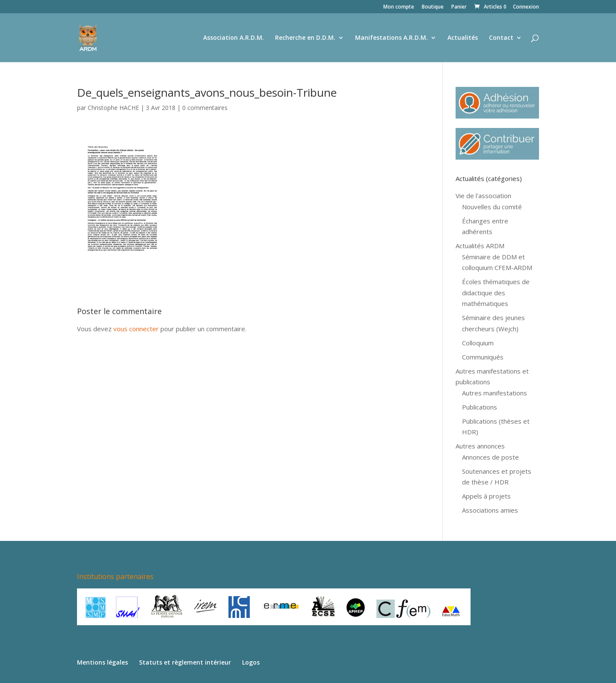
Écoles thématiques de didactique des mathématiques (496, 293)
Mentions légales (102, 662)
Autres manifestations (495, 393)
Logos (251, 662)
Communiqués (483, 357)
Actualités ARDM (480, 246)
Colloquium (478, 343)
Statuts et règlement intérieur (185, 662)
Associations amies (490, 510)
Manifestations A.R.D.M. (391, 38)
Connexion (526, 7)
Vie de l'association (483, 196)
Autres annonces (480, 446)
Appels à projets (486, 496)
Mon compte (399, 7)
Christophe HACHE (113, 108)
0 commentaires (205, 108)
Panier (459, 7)
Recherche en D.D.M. (305, 38)
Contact (501, 38)
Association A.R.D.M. (234, 38)
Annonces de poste (490, 457)
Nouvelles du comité (492, 207)
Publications (480, 407)
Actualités (463, 38)
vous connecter (136, 329)
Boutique (433, 7)
